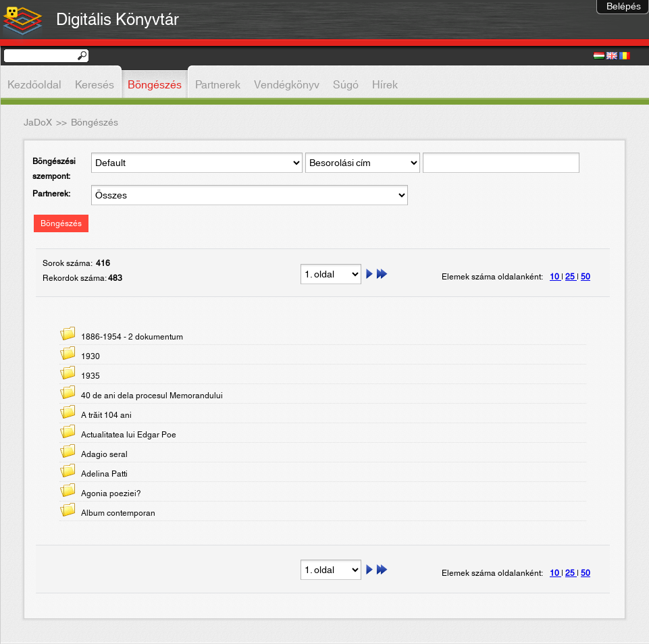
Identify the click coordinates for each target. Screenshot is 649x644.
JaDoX (38, 123)
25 (571, 277)
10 (555, 277)
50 (586, 277)
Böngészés (61, 223)
